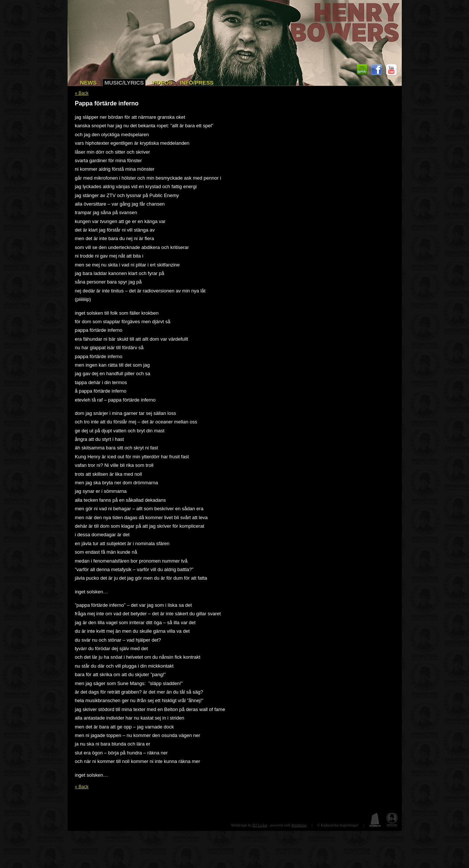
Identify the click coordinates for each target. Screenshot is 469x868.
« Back (82, 93)
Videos (162, 83)
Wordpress (299, 825)
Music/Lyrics (124, 83)
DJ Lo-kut (260, 825)
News (89, 83)
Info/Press (197, 83)
